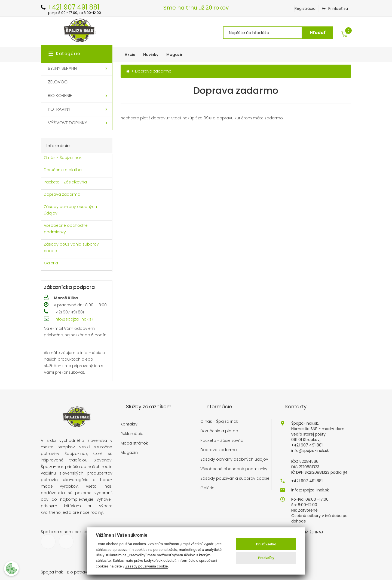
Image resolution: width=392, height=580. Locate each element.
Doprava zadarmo (62, 194)
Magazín (129, 453)
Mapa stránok (134, 443)
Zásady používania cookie (146, 566)
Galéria (51, 263)
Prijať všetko (266, 544)
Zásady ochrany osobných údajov (70, 210)
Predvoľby (266, 558)
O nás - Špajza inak (63, 158)
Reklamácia (132, 434)
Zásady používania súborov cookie (71, 247)
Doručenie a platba (63, 170)
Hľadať (318, 33)
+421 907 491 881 (307, 481)
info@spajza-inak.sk (74, 319)
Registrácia (305, 8)
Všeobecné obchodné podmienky (66, 229)
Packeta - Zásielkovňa (65, 182)
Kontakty (129, 424)
